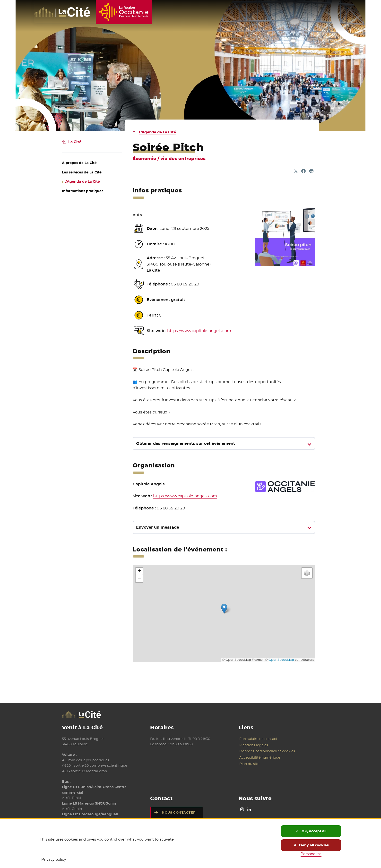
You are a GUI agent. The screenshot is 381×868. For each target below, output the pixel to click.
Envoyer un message (158, 527)
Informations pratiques (83, 191)
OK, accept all (311, 831)
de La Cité (79, 163)
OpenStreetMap (281, 660)
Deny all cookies (311, 845)
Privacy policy (54, 859)
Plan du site (249, 764)
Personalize (311, 854)
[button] (224, 609)
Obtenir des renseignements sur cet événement (186, 443)
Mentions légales (254, 745)
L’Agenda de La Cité (157, 132)
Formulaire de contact (258, 739)
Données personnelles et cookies (267, 751)
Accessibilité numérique (260, 757)
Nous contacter (179, 812)
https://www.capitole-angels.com (199, 331)
